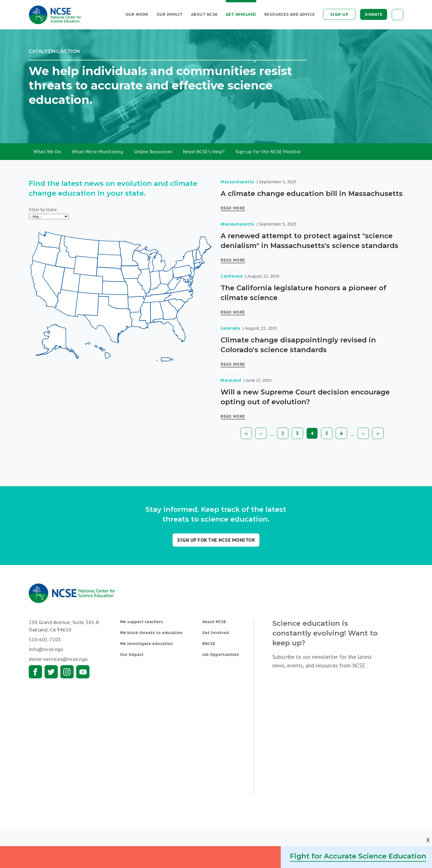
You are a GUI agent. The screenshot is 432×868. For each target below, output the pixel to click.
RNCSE (209, 644)
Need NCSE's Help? (204, 152)
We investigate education (146, 644)
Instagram (67, 672)
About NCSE (204, 14)
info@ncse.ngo (46, 649)
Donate (374, 14)
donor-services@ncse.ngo (58, 659)
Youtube (83, 672)
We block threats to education (151, 633)
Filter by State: (43, 209)
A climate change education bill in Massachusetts (312, 193)
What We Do (47, 152)
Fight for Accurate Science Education (358, 856)
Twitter (51, 672)
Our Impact (170, 14)
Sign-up (339, 14)
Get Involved (241, 14)
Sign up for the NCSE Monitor (268, 152)
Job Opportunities (221, 655)
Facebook (35, 672)
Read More (233, 208)
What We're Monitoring (97, 152)
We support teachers (142, 622)
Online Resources (153, 152)
